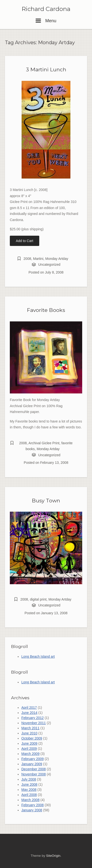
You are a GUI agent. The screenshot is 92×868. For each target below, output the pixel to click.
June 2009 (29, 743)
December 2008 (34, 769)
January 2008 (32, 810)
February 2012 (33, 718)
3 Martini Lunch (46, 69)
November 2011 (34, 723)
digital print (38, 599)
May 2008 (29, 790)
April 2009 (29, 749)
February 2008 (33, 805)
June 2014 (29, 713)
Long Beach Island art (38, 656)
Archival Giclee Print (44, 443)
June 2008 (29, 784)
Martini (38, 259)
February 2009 (33, 759)
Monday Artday (57, 259)
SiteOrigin (53, 856)
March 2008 (30, 800)
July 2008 (29, 779)
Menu (46, 21)
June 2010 (29, 733)
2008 (27, 259)
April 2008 (29, 795)
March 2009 (30, 754)
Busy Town (46, 501)
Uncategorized (49, 265)
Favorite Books (46, 310)
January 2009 (32, 764)
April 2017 (29, 708)
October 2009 (32, 738)
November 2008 (34, 774)
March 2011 (30, 728)
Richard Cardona (46, 9)
